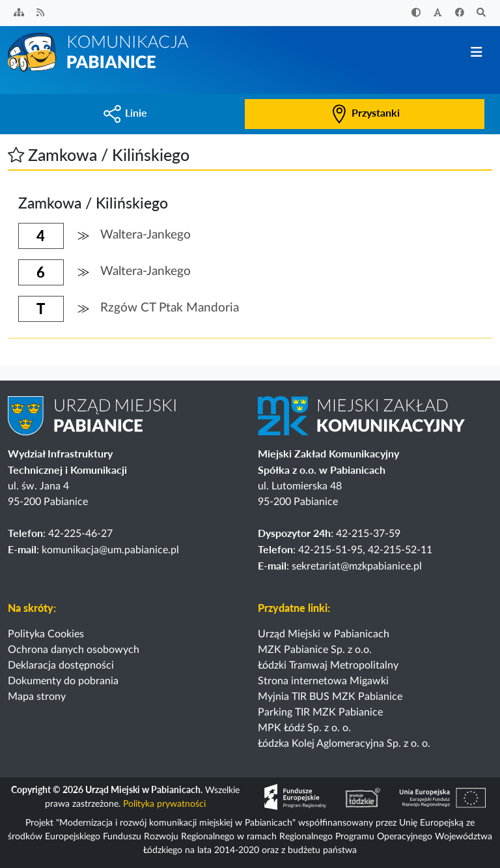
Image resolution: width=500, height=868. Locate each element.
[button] (16, 154)
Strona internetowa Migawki (323, 681)
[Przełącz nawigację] (476, 52)
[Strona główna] (99, 51)
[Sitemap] (19, 13)
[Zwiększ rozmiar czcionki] (438, 13)
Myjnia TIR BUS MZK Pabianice (330, 697)
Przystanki (365, 112)
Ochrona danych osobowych (74, 650)
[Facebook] (460, 13)
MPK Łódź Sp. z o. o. (304, 728)
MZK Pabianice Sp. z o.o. (315, 650)
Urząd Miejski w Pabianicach (324, 634)
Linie (125, 112)
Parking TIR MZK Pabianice (320, 712)
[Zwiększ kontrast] (416, 13)
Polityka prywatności (164, 804)
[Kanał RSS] (41, 13)
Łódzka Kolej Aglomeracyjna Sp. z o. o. (344, 744)
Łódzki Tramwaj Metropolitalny (328, 665)
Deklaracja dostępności (61, 665)
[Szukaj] (482, 13)
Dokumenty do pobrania (63, 681)
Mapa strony (37, 697)
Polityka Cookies (46, 634)
